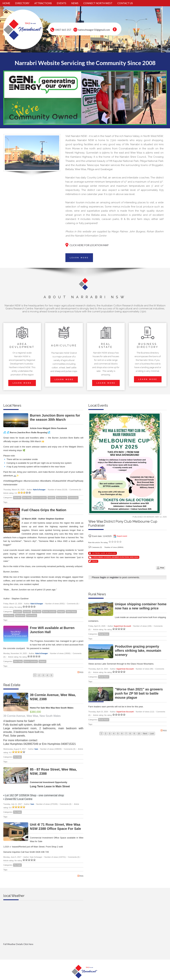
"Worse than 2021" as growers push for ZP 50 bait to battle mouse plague (139, 693)
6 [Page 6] (122, 734)
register (114, 577)
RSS (80, 672)
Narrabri (17, 498)
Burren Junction (40, 498)
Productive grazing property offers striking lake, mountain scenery (138, 651)
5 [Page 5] (51, 675)
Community (73, 498)
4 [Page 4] (47, 675)
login (103, 577)
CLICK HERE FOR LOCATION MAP (89, 245)
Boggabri (18, 612)
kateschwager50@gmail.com (94, 30)
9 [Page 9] (134, 734)
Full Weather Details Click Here (18, 944)
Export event (122, 536)
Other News (71, 612)
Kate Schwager (39, 490)
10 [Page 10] (139, 734)
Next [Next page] (145, 734)
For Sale (17, 757)
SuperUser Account (122, 626)
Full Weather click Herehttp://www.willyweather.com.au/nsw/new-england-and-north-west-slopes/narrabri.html (43, 950)
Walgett (51, 498)
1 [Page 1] (35, 675)
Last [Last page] (152, 734)
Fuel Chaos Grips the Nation (44, 510)
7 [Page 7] (126, 734)
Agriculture (20, 615)
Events (108, 557)
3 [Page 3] (43, 675)
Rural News (62, 498)
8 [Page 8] (130, 734)
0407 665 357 (63, 30)
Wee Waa (27, 498)
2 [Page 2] (39, 675)
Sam (36, 749)
